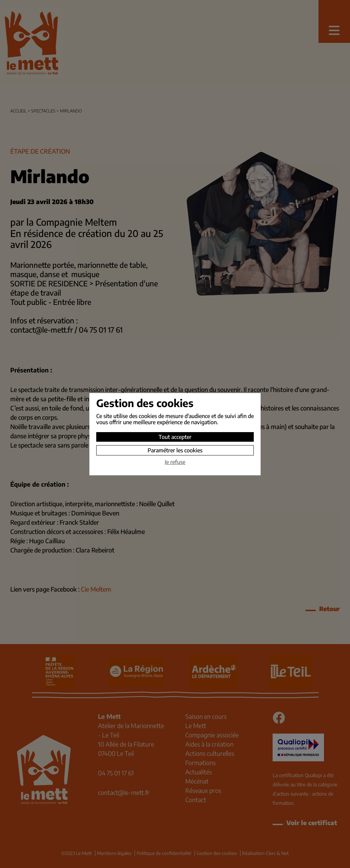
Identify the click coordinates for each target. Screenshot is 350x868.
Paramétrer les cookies (175, 450)
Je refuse (175, 462)
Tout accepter (175, 437)
